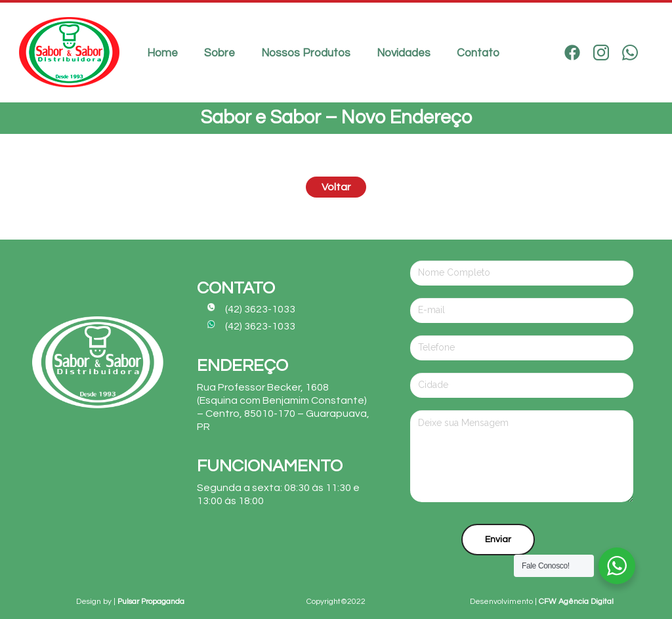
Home (162, 53)
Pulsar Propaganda (151, 602)
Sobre (220, 53)
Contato (478, 53)
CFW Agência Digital (576, 602)
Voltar (336, 187)
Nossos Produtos (306, 53)
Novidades (404, 53)
